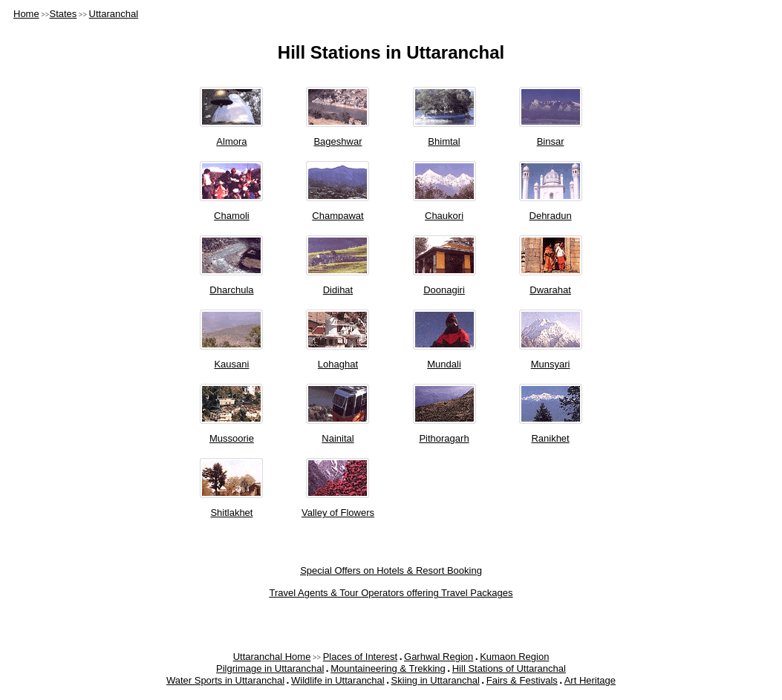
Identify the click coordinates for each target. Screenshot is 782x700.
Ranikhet (550, 438)
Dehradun (551, 216)
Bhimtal (444, 141)
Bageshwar (338, 141)
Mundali (444, 364)
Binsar (551, 141)
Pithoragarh (444, 438)
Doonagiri (444, 290)
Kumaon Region (514, 657)
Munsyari (551, 364)
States (63, 14)
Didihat (338, 290)
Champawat (338, 216)
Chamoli (232, 216)
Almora (231, 141)
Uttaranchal (114, 14)
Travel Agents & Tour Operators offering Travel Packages (391, 593)
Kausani (231, 364)
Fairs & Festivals (522, 680)
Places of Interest (360, 657)
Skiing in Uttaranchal (436, 680)
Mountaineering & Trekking (388, 668)
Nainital (338, 438)
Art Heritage (590, 680)
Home (26, 14)
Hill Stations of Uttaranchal (509, 668)
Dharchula (231, 290)
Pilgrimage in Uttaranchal (270, 668)
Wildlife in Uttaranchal (338, 680)
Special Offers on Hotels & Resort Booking (391, 570)
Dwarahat (550, 290)
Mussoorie (232, 438)
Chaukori (444, 216)
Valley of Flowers (338, 513)
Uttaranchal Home (272, 657)
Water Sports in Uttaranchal (225, 680)
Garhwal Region (439, 657)
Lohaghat (338, 364)
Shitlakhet (231, 513)
